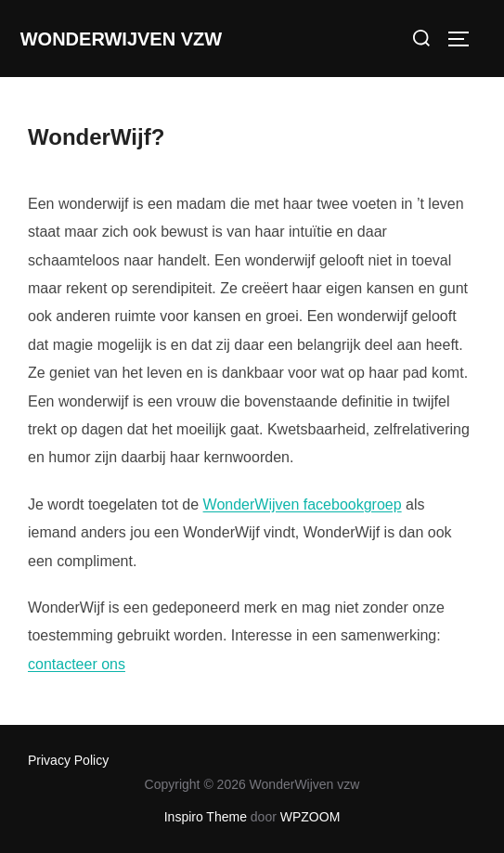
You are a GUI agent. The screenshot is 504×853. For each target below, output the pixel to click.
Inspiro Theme (206, 817)
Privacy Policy (68, 760)
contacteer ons (77, 664)
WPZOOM (310, 817)
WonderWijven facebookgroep (303, 504)
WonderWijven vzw (121, 39)
